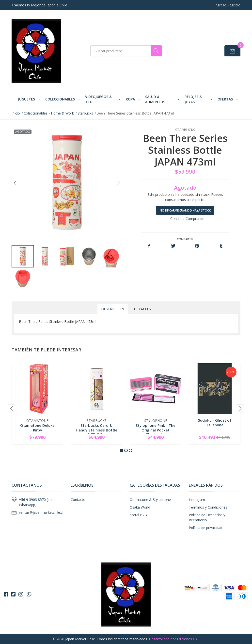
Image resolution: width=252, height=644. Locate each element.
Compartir (185, 239)
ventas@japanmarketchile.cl (41, 512)
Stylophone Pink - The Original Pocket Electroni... (156, 430)
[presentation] (15, 182)
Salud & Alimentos (155, 99)
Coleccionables (60, 99)
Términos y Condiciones (208, 507)
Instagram (197, 500)
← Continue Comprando (185, 219)
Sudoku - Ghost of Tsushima (215, 422)
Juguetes (26, 99)
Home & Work (62, 113)
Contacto (78, 500)
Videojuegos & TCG (98, 99)
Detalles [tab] (142, 309)
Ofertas (225, 99)
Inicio (16, 113)
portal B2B (138, 515)
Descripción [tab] (113, 309)
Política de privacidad (205, 528)
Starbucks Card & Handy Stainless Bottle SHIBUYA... (97, 430)
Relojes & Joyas (193, 99)
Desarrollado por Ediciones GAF (174, 639)
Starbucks (85, 113)
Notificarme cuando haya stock (185, 210)
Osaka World (140, 507)
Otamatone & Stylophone (150, 500)
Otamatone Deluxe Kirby (37, 428)
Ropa (130, 99)
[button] (122, 450)
